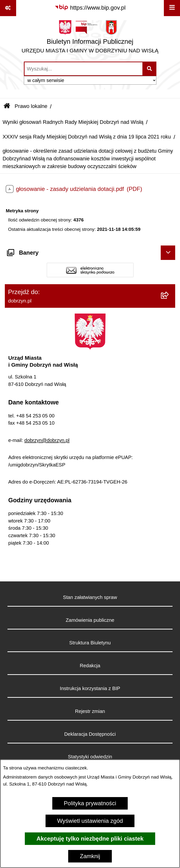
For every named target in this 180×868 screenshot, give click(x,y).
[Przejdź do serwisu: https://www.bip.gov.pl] (90, 8)
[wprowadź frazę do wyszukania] (83, 69)
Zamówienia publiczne (90, 620)
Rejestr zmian (90, 711)
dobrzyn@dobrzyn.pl (47, 440)
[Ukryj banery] (168, 253)
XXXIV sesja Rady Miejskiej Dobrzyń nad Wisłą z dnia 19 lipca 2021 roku (87, 137)
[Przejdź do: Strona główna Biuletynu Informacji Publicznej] (7, 106)
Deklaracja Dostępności (90, 734)
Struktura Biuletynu (90, 643)
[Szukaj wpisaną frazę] (150, 69)
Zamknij (90, 856)
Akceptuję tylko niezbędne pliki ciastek (90, 839)
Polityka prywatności (90, 803)
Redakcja (90, 666)
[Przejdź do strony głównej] (90, 38)
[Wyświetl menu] (172, 8)
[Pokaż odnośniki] (8, 8)
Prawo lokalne (31, 106)
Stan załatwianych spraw (90, 597)
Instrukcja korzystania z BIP (90, 688)
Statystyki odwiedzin (90, 757)
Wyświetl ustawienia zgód (90, 821)
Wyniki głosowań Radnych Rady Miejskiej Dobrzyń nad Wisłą (73, 122)
